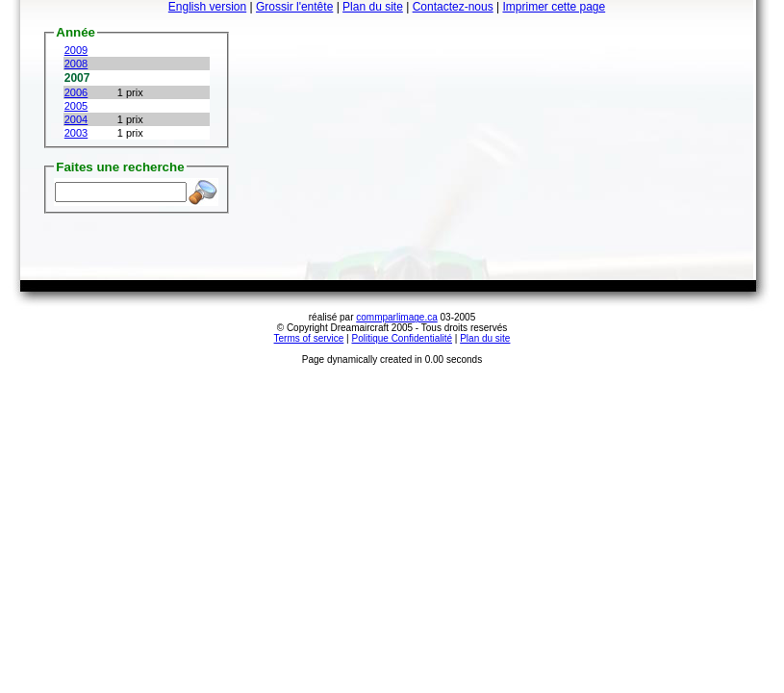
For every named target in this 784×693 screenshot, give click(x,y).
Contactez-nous (453, 7)
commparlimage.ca (396, 317)
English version (207, 7)
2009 (76, 50)
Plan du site (373, 7)
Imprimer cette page (554, 7)
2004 (76, 119)
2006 (76, 92)
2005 (76, 106)
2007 (77, 78)
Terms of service (309, 338)
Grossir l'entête (294, 7)
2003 (76, 133)
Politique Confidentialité (403, 338)
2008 (76, 64)
